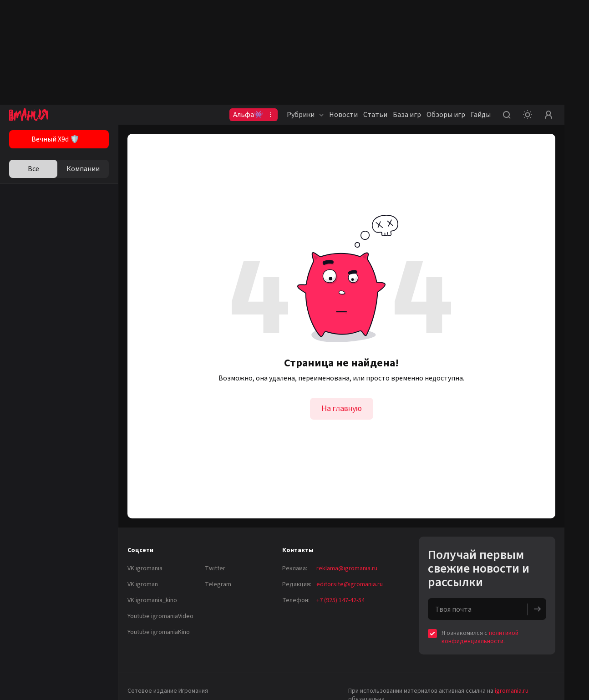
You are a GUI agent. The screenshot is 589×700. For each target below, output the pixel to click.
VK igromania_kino (152, 600)
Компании (83, 169)
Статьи (375, 115)
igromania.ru (512, 691)
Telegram (218, 584)
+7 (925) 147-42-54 (340, 600)
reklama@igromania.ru (347, 568)
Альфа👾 (248, 115)
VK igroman (143, 584)
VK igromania (145, 568)
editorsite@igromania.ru (350, 584)
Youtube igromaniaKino (159, 632)
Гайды (481, 115)
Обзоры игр (446, 115)
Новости (343, 115)
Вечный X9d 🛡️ (55, 139)
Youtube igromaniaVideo (160, 616)
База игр (407, 115)
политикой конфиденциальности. (480, 637)
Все (33, 169)
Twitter (215, 568)
